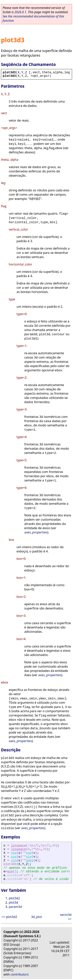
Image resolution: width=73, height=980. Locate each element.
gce (10, 872)
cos (14, 853)
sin (29, 857)
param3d (15, 907)
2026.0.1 (20, 12)
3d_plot (36, 917)
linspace (18, 846)
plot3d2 (14, 898)
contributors (20, 974)
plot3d (13, 902)
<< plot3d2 (9, 917)
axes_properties (36, 532)
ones (30, 861)
